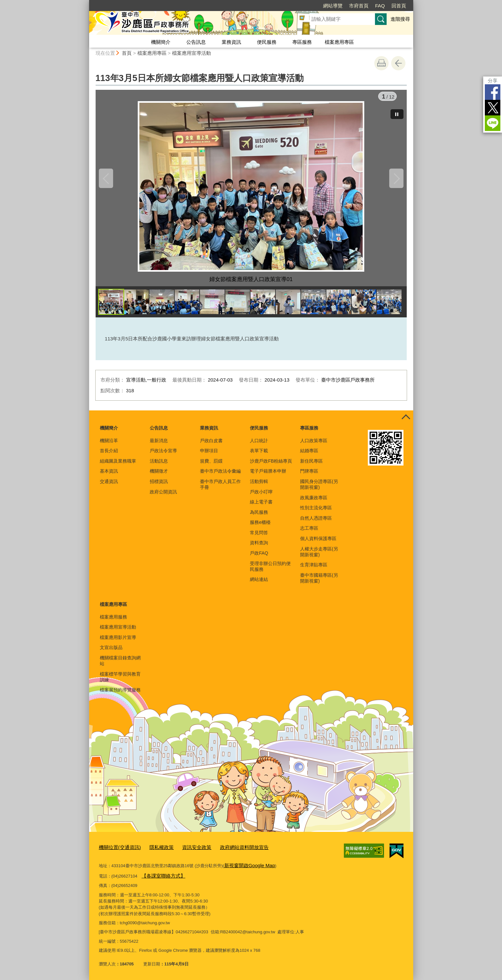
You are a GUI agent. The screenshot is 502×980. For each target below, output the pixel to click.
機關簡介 (161, 42)
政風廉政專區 (314, 502)
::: (86, 3)
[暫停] (397, 110)
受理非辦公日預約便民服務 (270, 570)
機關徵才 (159, 475)
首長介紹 (109, 455)
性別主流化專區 (316, 512)
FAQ (380, 6)
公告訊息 (196, 42)
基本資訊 (109, 475)
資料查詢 (259, 547)
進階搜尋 (400, 19)
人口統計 (259, 444)
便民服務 (267, 42)
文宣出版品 (111, 651)
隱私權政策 (154, 850)
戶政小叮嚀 (261, 496)
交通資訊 (109, 485)
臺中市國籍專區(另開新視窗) (319, 582)
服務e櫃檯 (260, 526)
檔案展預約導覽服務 (120, 694)
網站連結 (259, 583)
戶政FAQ (259, 557)
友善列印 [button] (381, 63)
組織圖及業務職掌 (118, 465)
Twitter (493, 108)
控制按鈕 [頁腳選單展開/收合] (406, 421)
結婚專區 (309, 455)
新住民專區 (311, 465)
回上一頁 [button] (398, 63)
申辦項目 (209, 455)
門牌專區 (309, 475)
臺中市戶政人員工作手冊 (220, 488)
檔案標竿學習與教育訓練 (120, 681)
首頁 (127, 53)
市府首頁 (359, 6)
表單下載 (259, 455)
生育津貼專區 (314, 569)
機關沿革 (109, 444)
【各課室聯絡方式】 (161, 876)
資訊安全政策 (186, 850)
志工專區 (309, 532)
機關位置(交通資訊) (117, 850)
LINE (493, 123)
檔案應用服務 (113, 621)
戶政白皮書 (211, 444)
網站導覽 (333, 6)
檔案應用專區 (339, 42)
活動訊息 (159, 465)
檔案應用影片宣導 (118, 641)
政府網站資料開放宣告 (228, 850)
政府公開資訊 (163, 496)
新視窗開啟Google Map (246, 867)
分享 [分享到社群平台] (493, 81)
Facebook (493, 92)
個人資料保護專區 (318, 542)
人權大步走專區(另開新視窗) (319, 556)
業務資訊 (231, 42)
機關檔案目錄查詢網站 (120, 665)
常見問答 (259, 537)
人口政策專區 (314, 444)
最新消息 (159, 444)
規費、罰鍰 (211, 465)
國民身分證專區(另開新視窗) (319, 488)
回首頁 (399, 6)
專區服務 (302, 42)
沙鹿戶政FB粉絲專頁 (271, 465)
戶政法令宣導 (163, 455)
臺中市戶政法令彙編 (220, 475)
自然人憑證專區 (316, 522)
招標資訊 (159, 485)
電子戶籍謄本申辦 (268, 475)
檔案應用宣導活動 (192, 53)
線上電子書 (261, 506)
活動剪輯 (259, 485)
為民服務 (259, 516)
